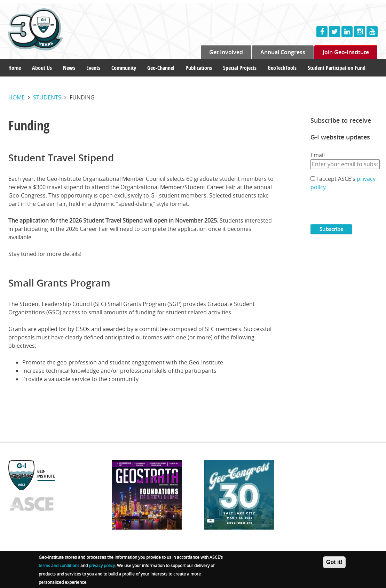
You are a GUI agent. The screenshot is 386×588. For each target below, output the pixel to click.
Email (318, 155)
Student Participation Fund (337, 68)
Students (47, 97)
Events (93, 68)
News (69, 68)
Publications (199, 68)
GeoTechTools (282, 68)
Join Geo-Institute (346, 52)
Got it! (334, 562)
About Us (42, 68)
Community (124, 68)
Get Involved (226, 52)
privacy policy (102, 565)
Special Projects (240, 68)
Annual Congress (283, 52)
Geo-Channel (161, 68)
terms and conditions (59, 565)
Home (15, 68)
